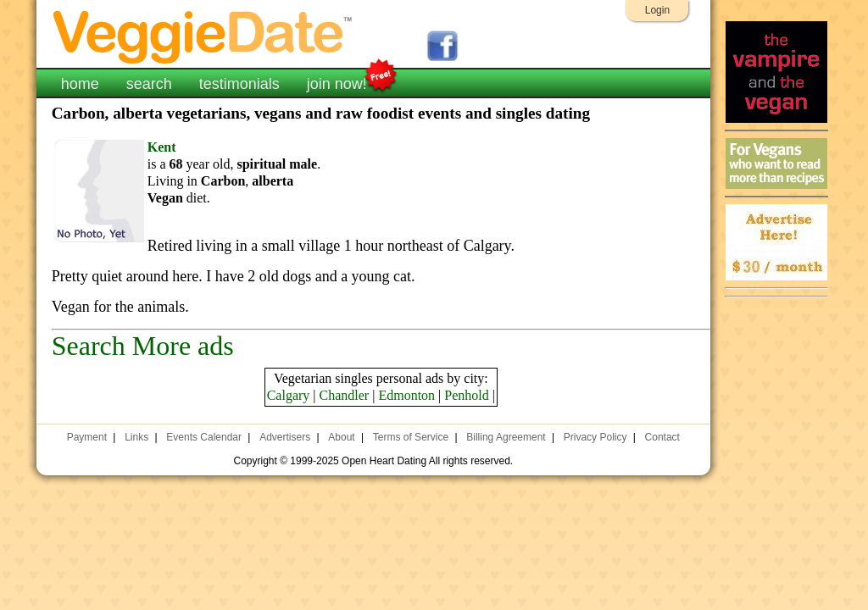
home (80, 84)
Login (657, 10)
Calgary (289, 395)
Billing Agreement (506, 437)
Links (136, 437)
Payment (87, 437)
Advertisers (285, 437)
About (341, 437)
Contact (662, 437)
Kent (162, 147)
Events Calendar (204, 437)
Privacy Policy (595, 437)
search (149, 84)
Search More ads (143, 346)
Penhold (466, 395)
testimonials (239, 84)
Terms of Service (411, 437)
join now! (337, 82)
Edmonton (406, 395)
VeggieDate (203, 36)
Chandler (345, 395)
